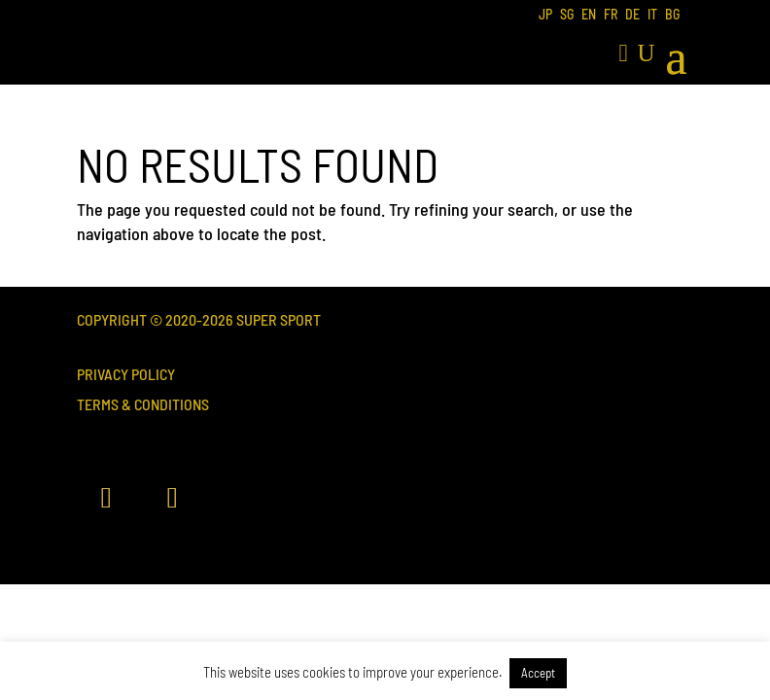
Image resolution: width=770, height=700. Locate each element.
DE (632, 15)
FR (611, 15)
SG (567, 15)
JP (545, 15)
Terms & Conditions (143, 404)
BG (672, 15)
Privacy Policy (126, 374)
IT (652, 15)
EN (589, 15)
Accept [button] (538, 673)
